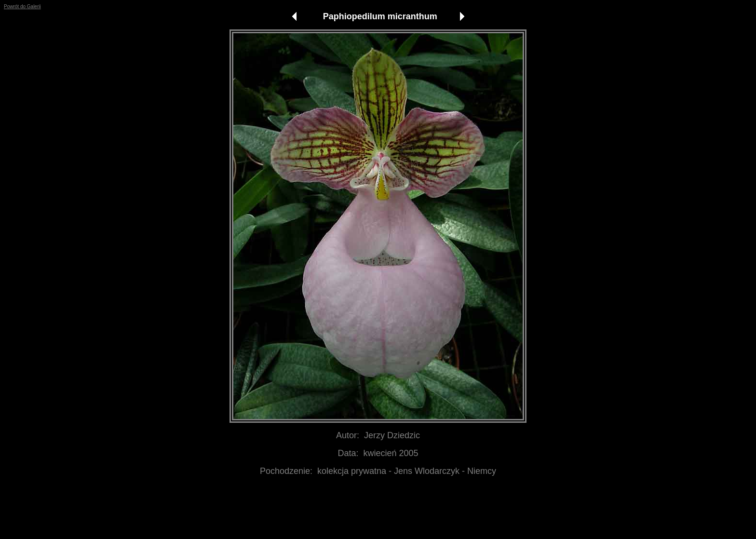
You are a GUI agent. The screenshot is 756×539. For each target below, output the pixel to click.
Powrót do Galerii (22, 7)
